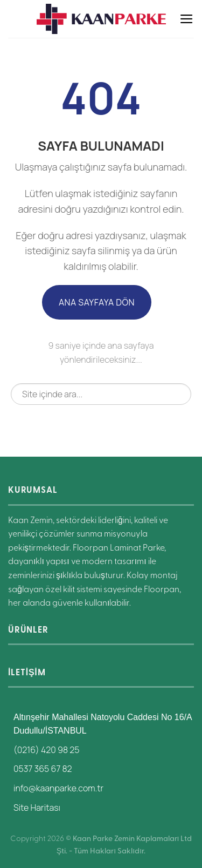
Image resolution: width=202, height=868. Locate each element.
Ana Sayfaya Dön (97, 302)
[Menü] (187, 19)
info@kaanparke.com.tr (58, 788)
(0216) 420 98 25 (46, 750)
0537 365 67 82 (43, 769)
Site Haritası (37, 808)
